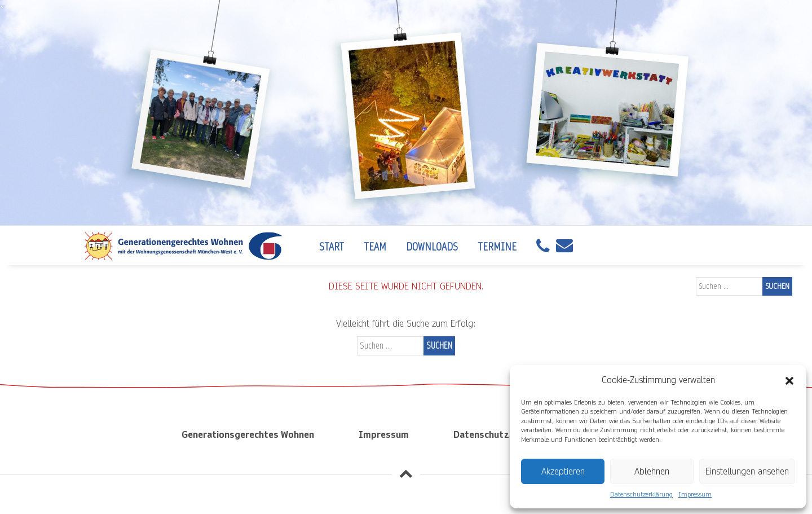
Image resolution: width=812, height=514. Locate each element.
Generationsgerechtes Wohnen (248, 435)
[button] (789, 380)
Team (375, 247)
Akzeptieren (563, 471)
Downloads (432, 247)
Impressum (695, 495)
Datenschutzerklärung (641, 495)
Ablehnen (652, 471)
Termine (497, 247)
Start (332, 247)
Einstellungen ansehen (747, 471)
